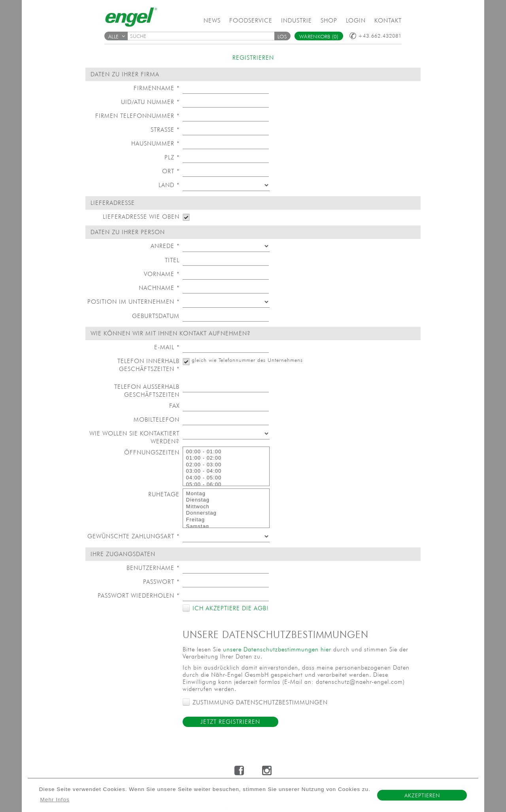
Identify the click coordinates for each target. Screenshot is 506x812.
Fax (174, 406)
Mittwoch (226, 507)
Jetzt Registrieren (230, 722)
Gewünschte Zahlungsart (133, 536)
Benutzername (153, 568)
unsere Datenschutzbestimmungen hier (277, 649)
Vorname (162, 274)
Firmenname (157, 88)
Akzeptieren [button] (422, 795)
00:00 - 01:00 (226, 452)
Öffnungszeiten (152, 452)
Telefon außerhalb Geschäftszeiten (147, 391)
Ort (171, 171)
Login (356, 20)
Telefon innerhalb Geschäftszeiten (148, 365)
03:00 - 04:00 (226, 471)
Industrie (296, 20)
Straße (165, 130)
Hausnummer (155, 143)
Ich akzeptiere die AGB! (229, 608)
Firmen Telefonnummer (137, 116)
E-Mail (167, 347)
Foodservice (251, 20)
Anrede (165, 246)
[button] (282, 36)
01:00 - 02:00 (226, 458)
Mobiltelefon (157, 419)
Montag (226, 494)
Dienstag (226, 500)
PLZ (172, 157)
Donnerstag (226, 513)
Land (169, 185)
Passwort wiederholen (139, 595)
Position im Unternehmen (133, 302)
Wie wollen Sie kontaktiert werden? (134, 437)
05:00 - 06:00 (226, 485)
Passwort (161, 582)
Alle (117, 37)
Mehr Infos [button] (55, 800)
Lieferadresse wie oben (141, 217)
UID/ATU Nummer (150, 102)
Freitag (226, 520)
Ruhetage (164, 494)
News (212, 20)
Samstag (226, 527)
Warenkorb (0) (319, 37)
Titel (172, 260)
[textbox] (204, 36)
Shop (329, 20)
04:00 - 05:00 (226, 478)
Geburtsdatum (156, 316)
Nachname (159, 288)
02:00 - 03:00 (226, 465)
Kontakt (388, 20)
